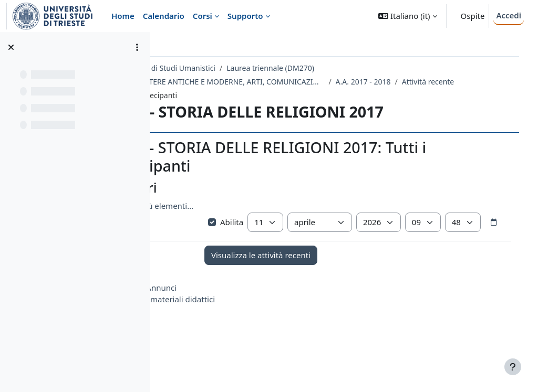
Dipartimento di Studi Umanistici (226, 68)
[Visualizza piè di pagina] (513, 367)
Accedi (509, 15)
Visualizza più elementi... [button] (215, 208)
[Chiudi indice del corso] (11, 47)
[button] (407, 16)
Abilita (273, 225)
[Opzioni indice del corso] (137, 47)
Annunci (229, 311)
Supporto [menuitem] (245, 16)
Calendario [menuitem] (164, 16)
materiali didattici (250, 323)
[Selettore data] (305, 246)
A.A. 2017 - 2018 (430, 82)
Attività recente (208, 95)
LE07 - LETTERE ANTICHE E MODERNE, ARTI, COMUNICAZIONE (286, 82)
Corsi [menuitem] (203, 16)
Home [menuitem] (123, 16)
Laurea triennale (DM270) (338, 68)
